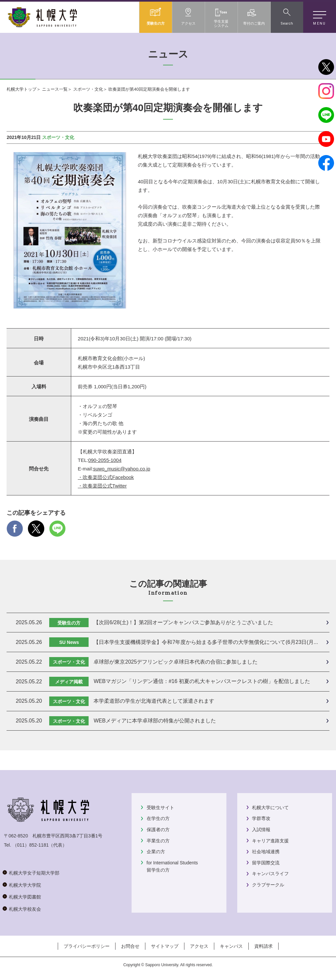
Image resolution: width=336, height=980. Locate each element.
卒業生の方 (158, 841)
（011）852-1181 (31, 845)
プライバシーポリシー (87, 946)
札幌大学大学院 (25, 885)
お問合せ (130, 946)
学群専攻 (261, 818)
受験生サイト (160, 808)
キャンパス (231, 946)
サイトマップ (165, 946)
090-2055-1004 (105, 460)
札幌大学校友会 (25, 909)
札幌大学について (270, 808)
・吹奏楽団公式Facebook (106, 477)
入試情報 (261, 830)
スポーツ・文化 (88, 89)
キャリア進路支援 (270, 841)
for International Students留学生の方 (172, 866)
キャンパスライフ (270, 874)
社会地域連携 (266, 852)
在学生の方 (158, 818)
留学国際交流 (266, 863)
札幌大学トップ (21, 89)
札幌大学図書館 (25, 897)
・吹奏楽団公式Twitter (102, 486)
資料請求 (263, 946)
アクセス (199, 946)
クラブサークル (268, 885)
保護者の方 (158, 830)
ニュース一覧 (55, 89)
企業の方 (156, 852)
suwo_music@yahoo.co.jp (122, 469)
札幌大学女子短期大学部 (34, 873)
